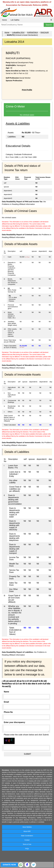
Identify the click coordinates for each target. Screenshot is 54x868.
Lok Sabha (15, 20)
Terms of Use (27, 844)
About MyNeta (27, 827)
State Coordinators (27, 836)
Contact (27, 840)
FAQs (27, 849)
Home (4, 20)
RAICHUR (45, 32)
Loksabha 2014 (18, 32)
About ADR (27, 831)
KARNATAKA (32, 32)
